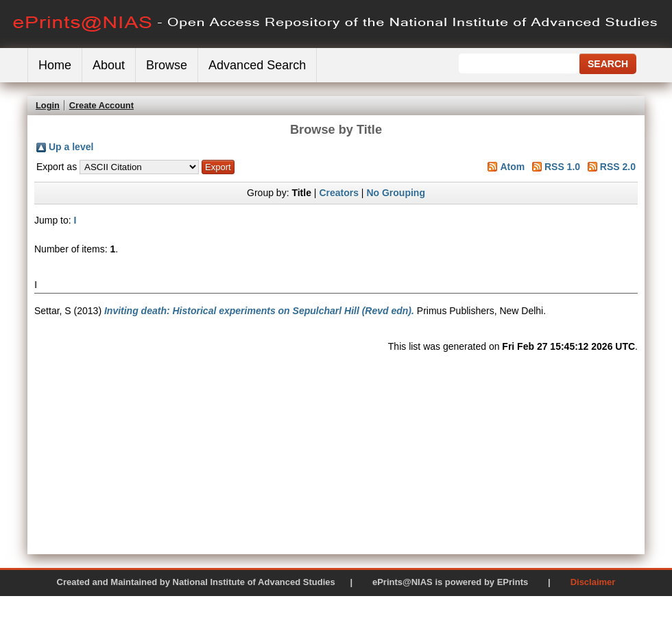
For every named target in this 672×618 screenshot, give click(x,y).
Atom (512, 167)
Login (48, 105)
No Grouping (396, 193)
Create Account (101, 105)
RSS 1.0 (562, 167)
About (109, 65)
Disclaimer (593, 582)
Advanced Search (257, 65)
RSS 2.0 (618, 167)
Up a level (71, 147)
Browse (167, 65)
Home (55, 65)
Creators (339, 193)
